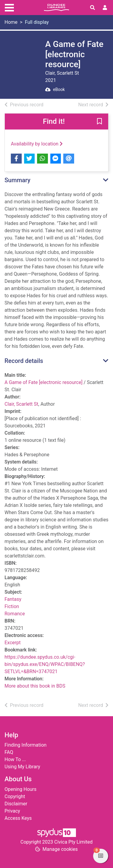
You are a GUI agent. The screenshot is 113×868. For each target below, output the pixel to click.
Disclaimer (16, 804)
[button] (99, 122)
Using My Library (22, 767)
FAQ (9, 752)
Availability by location (37, 144)
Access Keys (18, 818)
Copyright (15, 796)
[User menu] (105, 8)
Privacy (12, 811)
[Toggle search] (93, 8)
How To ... (15, 759)
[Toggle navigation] (9, 7)
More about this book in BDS (35, 686)
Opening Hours (20, 789)
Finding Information (25, 745)
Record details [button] (24, 361)
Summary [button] (17, 180)
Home (11, 22)
